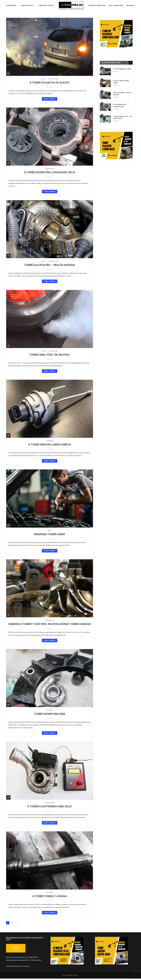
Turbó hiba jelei (27, 5)
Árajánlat (131, 5)
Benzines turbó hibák (97, 5)
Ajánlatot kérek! (16, 950)
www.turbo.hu (25, 968)
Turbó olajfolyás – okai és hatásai (50, 265)
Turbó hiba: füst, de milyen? (50, 355)
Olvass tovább (50, 99)
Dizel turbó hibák (116, 5)
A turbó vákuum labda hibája (50, 445)
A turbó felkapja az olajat (50, 83)
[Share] (8, 74)
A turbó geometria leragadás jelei (50, 173)
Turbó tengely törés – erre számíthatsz (123, 117)
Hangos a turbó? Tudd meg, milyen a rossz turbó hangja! (50, 625)
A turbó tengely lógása (50, 898)
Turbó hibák (11, 5)
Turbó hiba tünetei (46, 5)
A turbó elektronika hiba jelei (50, 808)
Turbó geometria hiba (50, 715)
